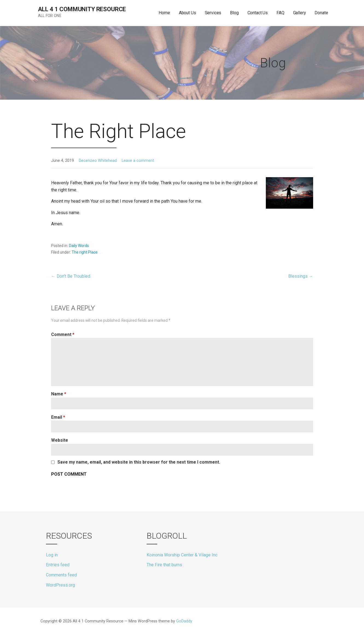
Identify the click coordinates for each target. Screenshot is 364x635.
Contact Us (258, 13)
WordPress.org (60, 585)
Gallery (300, 13)
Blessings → (301, 276)
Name (59, 394)
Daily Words (79, 246)
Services (213, 13)
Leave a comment (138, 161)
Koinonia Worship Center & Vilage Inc (182, 555)
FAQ (280, 13)
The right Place (85, 252)
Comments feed (61, 575)
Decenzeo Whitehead (98, 161)
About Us (187, 13)
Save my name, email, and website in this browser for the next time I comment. (139, 462)
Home (164, 13)
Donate (321, 13)
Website (60, 440)
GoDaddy (184, 621)
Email (58, 417)
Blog (234, 13)
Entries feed (58, 565)
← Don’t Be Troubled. (71, 276)
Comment (63, 334)
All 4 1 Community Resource (82, 9)
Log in (52, 555)
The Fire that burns (164, 565)
